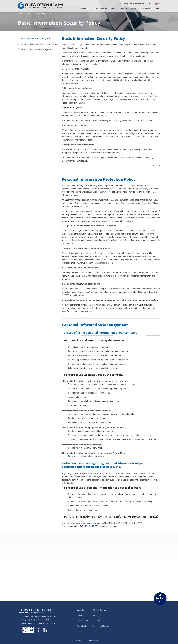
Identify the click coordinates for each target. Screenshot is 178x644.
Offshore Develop (99, 7)
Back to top (160, 599)
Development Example (141, 7)
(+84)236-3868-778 (89, 526)
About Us (123, 7)
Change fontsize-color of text (133, 2)
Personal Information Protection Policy (39, 44)
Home (20, 13)
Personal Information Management (37, 49)
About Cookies (83, 626)
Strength (85, 7)
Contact (157, 7)
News (113, 7)
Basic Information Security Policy (37, 38)
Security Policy (83, 621)
